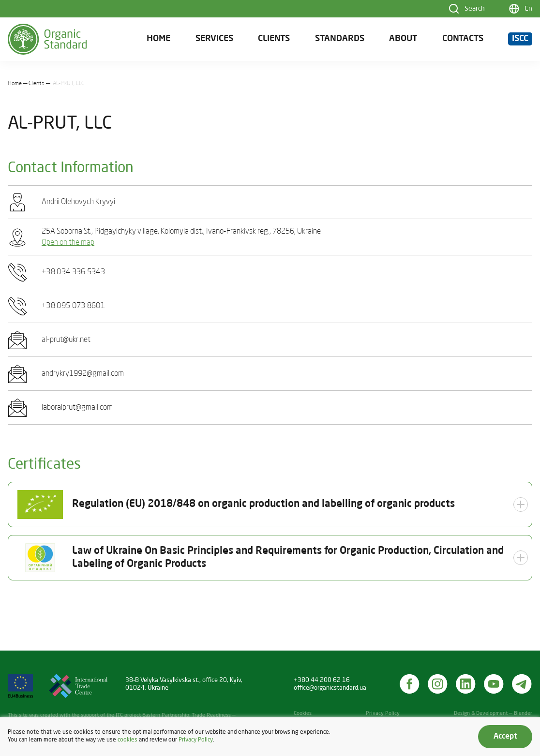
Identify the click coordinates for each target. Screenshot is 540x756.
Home (158, 39)
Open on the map (68, 243)
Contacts (463, 39)
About (403, 39)
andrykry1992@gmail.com (83, 374)
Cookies (303, 714)
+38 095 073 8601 (73, 306)
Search (475, 9)
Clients (274, 39)
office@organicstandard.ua (330, 688)
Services (214, 39)
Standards (340, 39)
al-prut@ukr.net (66, 340)
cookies (127, 740)
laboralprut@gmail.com (77, 408)
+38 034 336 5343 (73, 272)
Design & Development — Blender (493, 714)
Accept (505, 737)
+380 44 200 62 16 (322, 680)
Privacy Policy (383, 714)
